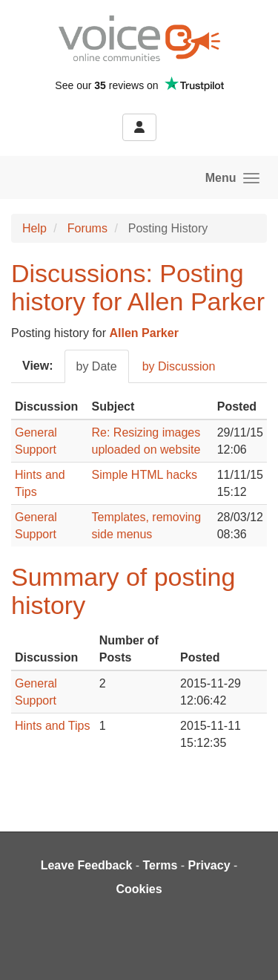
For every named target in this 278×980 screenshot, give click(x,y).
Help (34, 228)
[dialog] (250, 950)
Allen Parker (144, 333)
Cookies (139, 889)
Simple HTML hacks (145, 475)
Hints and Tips (52, 726)
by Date (97, 366)
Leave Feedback (87, 865)
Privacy (209, 865)
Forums (87, 228)
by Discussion (179, 366)
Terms (160, 865)
